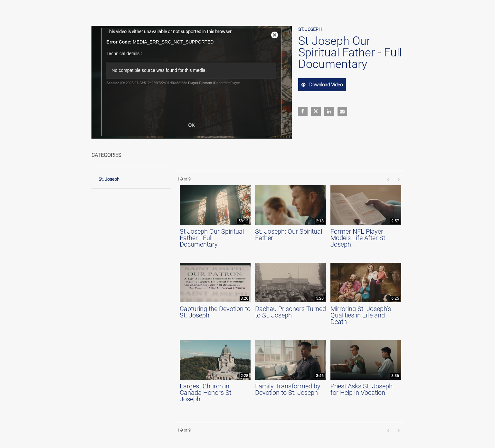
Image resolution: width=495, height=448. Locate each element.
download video (325, 85)
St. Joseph (109, 179)
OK (191, 125)
